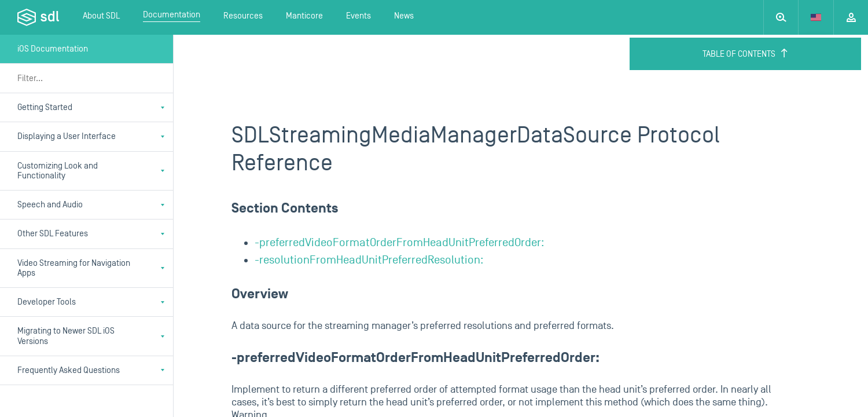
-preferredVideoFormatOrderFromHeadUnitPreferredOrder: (400, 243)
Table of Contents (746, 54)
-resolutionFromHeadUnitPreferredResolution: (369, 260)
